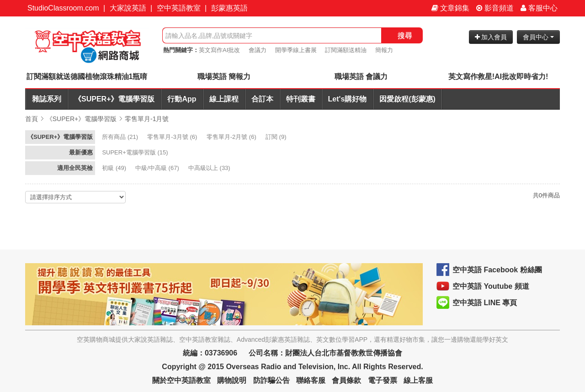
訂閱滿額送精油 (346, 50)
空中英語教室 (179, 8)
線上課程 (224, 99)
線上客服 (418, 380)
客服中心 (539, 8)
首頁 (32, 119)
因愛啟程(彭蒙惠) (407, 99)
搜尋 (405, 35)
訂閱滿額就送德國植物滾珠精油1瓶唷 (87, 77)
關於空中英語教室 (181, 380)
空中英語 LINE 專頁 (485, 303)
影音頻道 (495, 8)
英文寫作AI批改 (219, 50)
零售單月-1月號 (147, 119)
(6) (173, 137)
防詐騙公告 (271, 380)
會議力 (258, 50)
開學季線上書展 (296, 50)
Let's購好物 (348, 99)
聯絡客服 (311, 380)
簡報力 (384, 50)
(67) (158, 168)
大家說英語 (128, 8)
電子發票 (383, 380)
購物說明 (232, 380)
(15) (136, 152)
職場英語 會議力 (361, 77)
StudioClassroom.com (63, 8)
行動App (182, 99)
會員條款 (346, 380)
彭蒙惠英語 (229, 8)
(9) (277, 137)
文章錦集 (450, 8)
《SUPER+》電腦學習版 (114, 99)
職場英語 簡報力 (224, 77)
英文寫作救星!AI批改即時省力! (498, 77)
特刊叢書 (301, 99)
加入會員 (491, 37)
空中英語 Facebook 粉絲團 (497, 270)
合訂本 (262, 99)
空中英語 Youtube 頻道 (491, 286)
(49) (115, 168)
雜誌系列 (47, 99)
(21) (121, 137)
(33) (210, 168)
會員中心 (538, 37)
